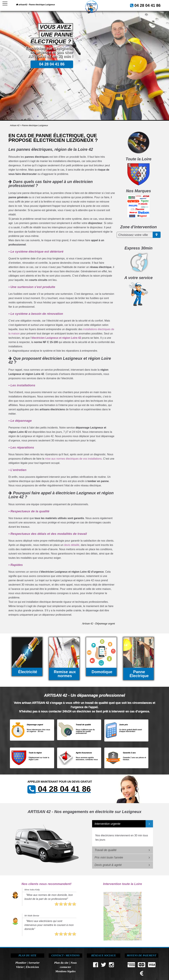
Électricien (32, 967)
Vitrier (20, 967)
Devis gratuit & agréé (108, 865)
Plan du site (61, 963)
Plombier (21, 963)
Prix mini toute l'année (109, 857)
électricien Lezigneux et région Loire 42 (56, 338)
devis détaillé (72, 545)
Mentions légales (65, 971)
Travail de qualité (106, 850)
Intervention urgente (108, 824)
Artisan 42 (15, 125)
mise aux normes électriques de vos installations (73, 459)
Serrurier (34, 963)
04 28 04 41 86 (151, 5)
